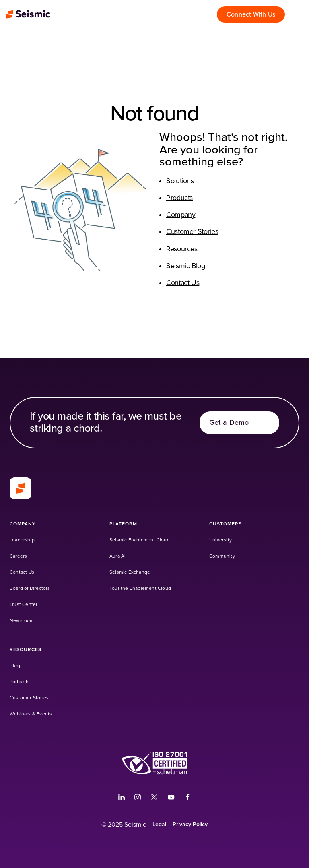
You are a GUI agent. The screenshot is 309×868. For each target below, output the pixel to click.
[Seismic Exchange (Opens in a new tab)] (130, 572)
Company (181, 215)
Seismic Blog (186, 266)
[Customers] (226, 524)
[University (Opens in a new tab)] (220, 540)
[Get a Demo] (239, 423)
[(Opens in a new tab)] (122, 797)
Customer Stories (192, 232)
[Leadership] (22, 540)
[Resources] (26, 650)
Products (179, 198)
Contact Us (183, 283)
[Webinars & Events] (31, 714)
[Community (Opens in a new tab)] (222, 556)
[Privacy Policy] (190, 825)
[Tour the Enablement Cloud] (140, 588)
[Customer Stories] (29, 698)
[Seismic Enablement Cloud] (140, 540)
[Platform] (123, 524)
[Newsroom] (22, 621)
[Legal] (159, 825)
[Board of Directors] (30, 588)
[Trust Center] (24, 604)
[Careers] (18, 556)
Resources (182, 249)
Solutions (180, 181)
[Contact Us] (22, 572)
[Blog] (15, 666)
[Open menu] (299, 14)
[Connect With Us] (251, 14)
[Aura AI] (117, 556)
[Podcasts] (20, 682)
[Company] (23, 524)
